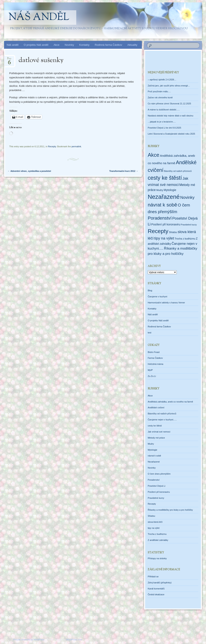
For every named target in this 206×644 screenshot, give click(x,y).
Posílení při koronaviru (159, 492)
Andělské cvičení (156, 408)
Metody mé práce (156, 438)
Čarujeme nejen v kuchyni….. (162, 420)
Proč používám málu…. (159, 91)
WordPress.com (74, 640)
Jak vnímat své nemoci (159, 432)
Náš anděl (39, 18)
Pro (9, 60)
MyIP (150, 370)
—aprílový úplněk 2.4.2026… (162, 80)
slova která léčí (155, 522)
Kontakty (84, 45)
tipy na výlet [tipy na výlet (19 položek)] (164, 238)
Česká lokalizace (156, 594)
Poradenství (154, 480)
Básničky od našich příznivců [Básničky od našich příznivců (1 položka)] (178, 171)
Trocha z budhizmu (157, 534)
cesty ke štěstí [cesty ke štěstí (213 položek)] (165, 178)
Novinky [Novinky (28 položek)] (187, 197)
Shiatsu (151, 516)
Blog (150, 290)
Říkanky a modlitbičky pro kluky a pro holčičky (170, 510)
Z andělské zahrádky (158, 540)
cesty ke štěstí (155, 426)
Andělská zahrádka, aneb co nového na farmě (170, 402)
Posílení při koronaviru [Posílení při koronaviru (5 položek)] (166, 224)
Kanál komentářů (156, 589)
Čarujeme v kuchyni (157, 297)
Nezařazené (154, 462)
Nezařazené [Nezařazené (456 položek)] (164, 197)
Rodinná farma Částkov (108, 45)
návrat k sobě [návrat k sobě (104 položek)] (162, 205)
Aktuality (132, 45)
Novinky (69, 45)
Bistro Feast (154, 352)
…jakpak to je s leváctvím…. (162, 122)
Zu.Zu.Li (152, 376)
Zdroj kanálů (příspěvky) (160, 583)
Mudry (151, 444)
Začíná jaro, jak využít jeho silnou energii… (169, 86)
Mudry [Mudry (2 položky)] (160, 190)
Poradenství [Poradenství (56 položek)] (160, 218)
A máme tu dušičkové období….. (164, 110)
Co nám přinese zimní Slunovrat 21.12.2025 (169, 104)
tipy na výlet (154, 528)
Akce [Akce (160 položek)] (153, 155)
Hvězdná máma (155, 364)
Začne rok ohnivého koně (160, 97)
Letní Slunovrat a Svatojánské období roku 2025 (171, 134)
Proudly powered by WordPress (29, 640)
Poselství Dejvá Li (156, 486)
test (150, 333)
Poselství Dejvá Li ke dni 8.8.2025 (164, 128)
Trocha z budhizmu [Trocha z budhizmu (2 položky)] (185, 239)
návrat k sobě (154, 456)
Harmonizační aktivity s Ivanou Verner (166, 303)
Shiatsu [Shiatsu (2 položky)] (173, 232)
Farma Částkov (155, 358)
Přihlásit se (153, 577)
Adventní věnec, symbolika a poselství (29, 171)
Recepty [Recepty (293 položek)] (158, 231)
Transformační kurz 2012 (124, 171)
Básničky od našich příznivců (162, 414)
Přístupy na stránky (157, 558)
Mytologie (152, 450)
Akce (57, 45)
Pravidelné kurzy (156, 498)
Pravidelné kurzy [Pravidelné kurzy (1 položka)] (189, 225)
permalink (76, 146)
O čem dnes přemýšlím (159, 474)
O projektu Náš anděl (36, 45)
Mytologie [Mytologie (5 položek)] (170, 190)
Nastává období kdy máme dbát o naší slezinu (170, 116)
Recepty (52, 146)
